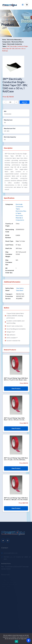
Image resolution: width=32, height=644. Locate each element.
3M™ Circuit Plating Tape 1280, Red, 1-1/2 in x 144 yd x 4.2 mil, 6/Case (14, 419)
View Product (16, 389)
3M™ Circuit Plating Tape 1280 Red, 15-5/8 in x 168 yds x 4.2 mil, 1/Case (16, 499)
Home (3, 21)
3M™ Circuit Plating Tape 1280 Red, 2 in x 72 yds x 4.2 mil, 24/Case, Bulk (16, 459)
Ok (16, 641)
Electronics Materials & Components (20, 218)
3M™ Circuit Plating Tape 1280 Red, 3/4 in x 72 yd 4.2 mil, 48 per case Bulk (16, 379)
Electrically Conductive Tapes (19, 207)
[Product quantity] (10, 102)
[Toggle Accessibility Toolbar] (29, 640)
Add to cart (25, 103)
